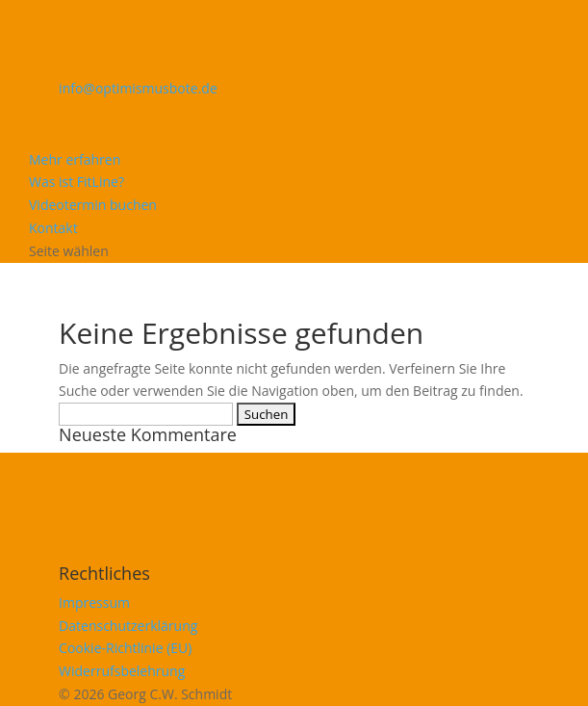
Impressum (94, 602)
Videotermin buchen (93, 205)
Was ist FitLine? (77, 182)
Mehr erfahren (75, 159)
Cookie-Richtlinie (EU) (125, 648)
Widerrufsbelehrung (122, 671)
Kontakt (53, 228)
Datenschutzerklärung (128, 626)
